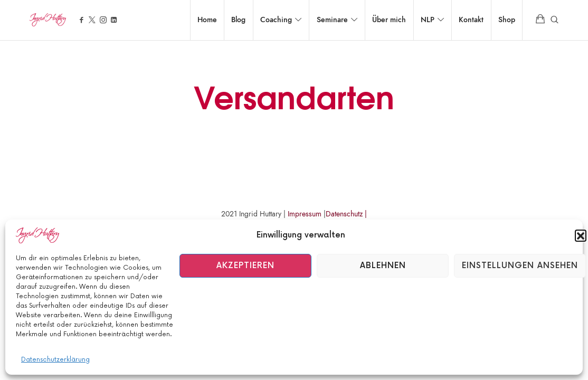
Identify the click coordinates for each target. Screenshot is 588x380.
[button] (581, 235)
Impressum (305, 214)
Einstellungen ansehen (520, 266)
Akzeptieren (245, 266)
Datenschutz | (346, 214)
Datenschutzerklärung (55, 360)
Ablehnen (383, 266)
